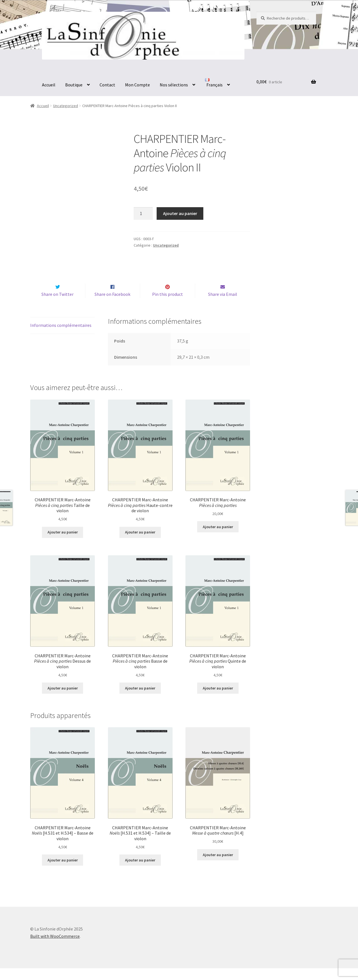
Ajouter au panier (180, 213)
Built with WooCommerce (55, 948)
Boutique (74, 85)
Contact (107, 85)
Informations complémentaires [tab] (61, 337)
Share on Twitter (57, 306)
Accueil (49, 85)
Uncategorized (66, 106)
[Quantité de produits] (143, 214)
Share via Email (223, 306)
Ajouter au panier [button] (63, 544)
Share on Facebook (112, 306)
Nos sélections (174, 85)
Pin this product (168, 306)
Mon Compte (137, 85)
